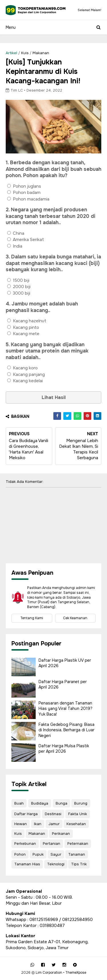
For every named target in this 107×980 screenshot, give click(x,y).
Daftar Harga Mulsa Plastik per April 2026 (64, 749)
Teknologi (56, 864)
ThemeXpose (76, 973)
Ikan (38, 824)
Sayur (56, 854)
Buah (19, 803)
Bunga (61, 803)
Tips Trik (79, 864)
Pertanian (52, 844)
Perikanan (61, 834)
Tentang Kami (32, 618)
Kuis (25, 53)
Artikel (11, 53)
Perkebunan (25, 844)
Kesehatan (76, 824)
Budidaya (40, 803)
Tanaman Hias (27, 864)
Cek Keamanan (75, 618)
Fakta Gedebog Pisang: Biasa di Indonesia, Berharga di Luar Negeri (66, 730)
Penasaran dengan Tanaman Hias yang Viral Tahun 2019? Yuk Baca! (65, 709)
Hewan (21, 824)
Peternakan (78, 844)
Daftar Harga (26, 814)
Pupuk (38, 854)
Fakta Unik (78, 814)
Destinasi (53, 814)
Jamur (54, 824)
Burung (81, 803)
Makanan (41, 53)
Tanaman (77, 854)
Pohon (20, 854)
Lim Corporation (49, 973)
